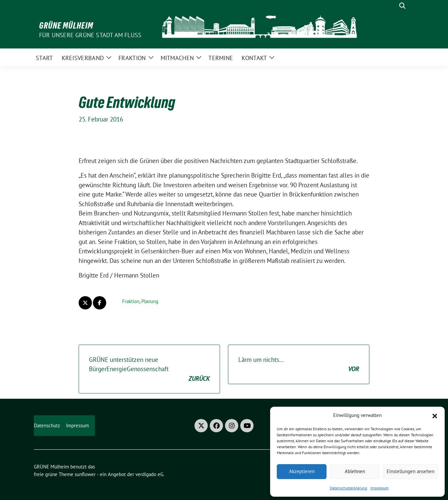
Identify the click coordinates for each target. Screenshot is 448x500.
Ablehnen (355, 471)
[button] (435, 415)
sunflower (85, 474)
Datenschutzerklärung (348, 488)
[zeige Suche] (402, 6)
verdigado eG (149, 474)
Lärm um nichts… (299, 365)
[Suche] (393, 6)
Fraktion (131, 301)
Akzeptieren (302, 471)
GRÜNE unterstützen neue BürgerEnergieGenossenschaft (149, 370)
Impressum (379, 488)
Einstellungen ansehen (411, 471)
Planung (150, 301)
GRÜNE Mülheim (66, 26)
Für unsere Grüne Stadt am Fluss (90, 35)
